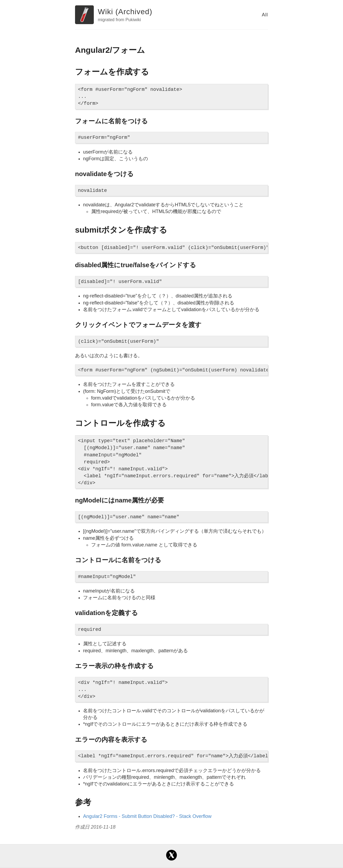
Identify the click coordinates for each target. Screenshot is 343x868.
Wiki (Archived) (125, 12)
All (265, 15)
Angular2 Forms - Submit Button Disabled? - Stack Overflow (147, 816)
